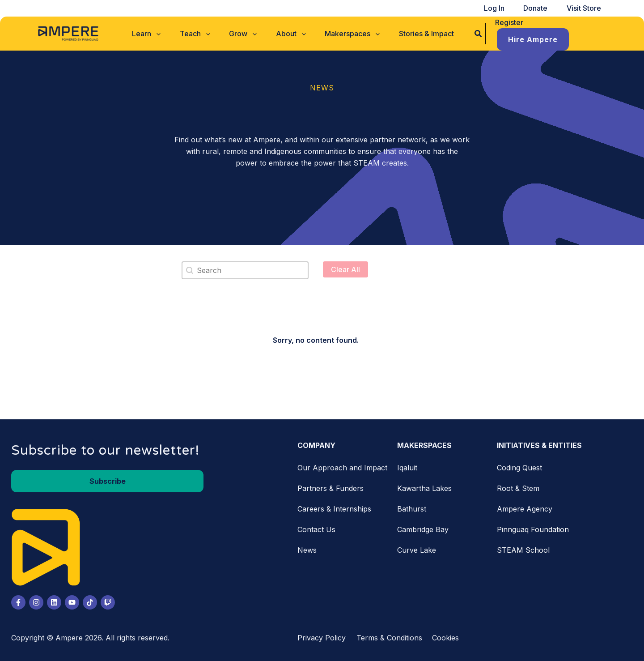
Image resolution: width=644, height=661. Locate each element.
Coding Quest (519, 465)
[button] (158, 32)
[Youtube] (72, 600)
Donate (542, 8)
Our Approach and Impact (342, 465)
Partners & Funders (330, 486)
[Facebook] (18, 600)
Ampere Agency (525, 506)
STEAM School (523, 547)
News (307, 547)
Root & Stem (518, 486)
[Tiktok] (90, 600)
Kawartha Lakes (424, 486)
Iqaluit (407, 465)
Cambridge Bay (423, 527)
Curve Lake (417, 547)
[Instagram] (36, 600)
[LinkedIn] (54, 600)
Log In (506, 8)
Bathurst (412, 506)
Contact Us (316, 527)
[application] (168, 32)
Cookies (445, 635)
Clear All (345, 267)
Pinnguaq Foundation (533, 527)
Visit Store (586, 8)
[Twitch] (108, 600)
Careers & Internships (334, 506)
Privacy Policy (322, 635)
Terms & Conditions (389, 635)
